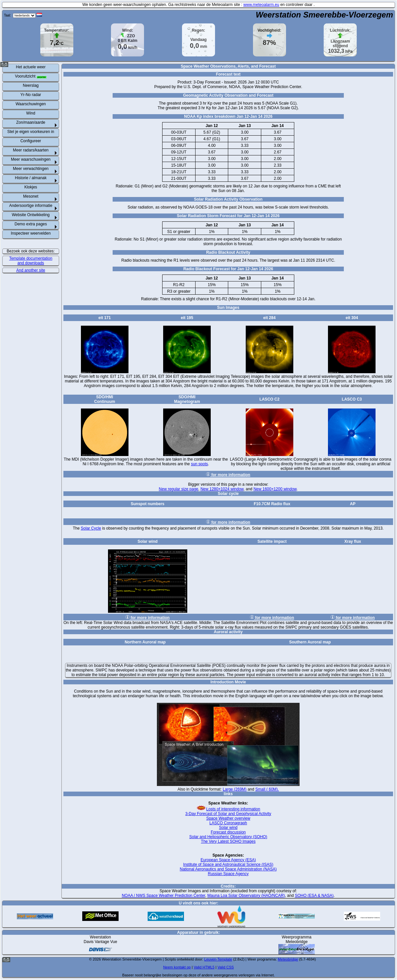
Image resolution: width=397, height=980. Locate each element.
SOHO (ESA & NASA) (314, 896)
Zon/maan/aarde (31, 122)
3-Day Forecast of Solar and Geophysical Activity (228, 814)
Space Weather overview (228, 818)
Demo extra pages (31, 224)
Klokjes (31, 187)
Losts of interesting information (228, 809)
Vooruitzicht (31, 76)
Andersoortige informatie (31, 206)
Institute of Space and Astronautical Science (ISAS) (228, 865)
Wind (31, 113)
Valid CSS (225, 967)
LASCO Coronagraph (228, 823)
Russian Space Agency (228, 874)
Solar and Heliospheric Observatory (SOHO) (228, 837)
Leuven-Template (218, 959)
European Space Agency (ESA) (228, 860)
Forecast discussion (228, 832)
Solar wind (228, 828)
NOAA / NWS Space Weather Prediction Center (164, 896)
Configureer (31, 141)
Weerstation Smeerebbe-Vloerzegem (324, 15)
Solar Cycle (91, 528)
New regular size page (179, 489)
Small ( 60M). (267, 789)
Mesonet (31, 196)
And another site (31, 270)
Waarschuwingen (31, 104)
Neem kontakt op (177, 967)
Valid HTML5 (204, 967)
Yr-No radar (31, 95)
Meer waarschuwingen (31, 159)
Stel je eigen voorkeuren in (31, 132)
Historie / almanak (31, 178)
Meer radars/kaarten (31, 150)
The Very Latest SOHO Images (228, 841)
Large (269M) (235, 789)
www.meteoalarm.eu (261, 5)
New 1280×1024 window (222, 489)
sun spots (199, 464)
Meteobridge (288, 959)
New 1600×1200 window (275, 489)
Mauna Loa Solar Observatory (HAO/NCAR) (246, 896)
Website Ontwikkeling (31, 215)
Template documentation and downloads (31, 261)
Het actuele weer (31, 67)
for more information (228, 475)
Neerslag (31, 85)
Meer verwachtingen (31, 169)
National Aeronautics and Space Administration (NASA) (228, 869)
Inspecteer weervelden (31, 233)
